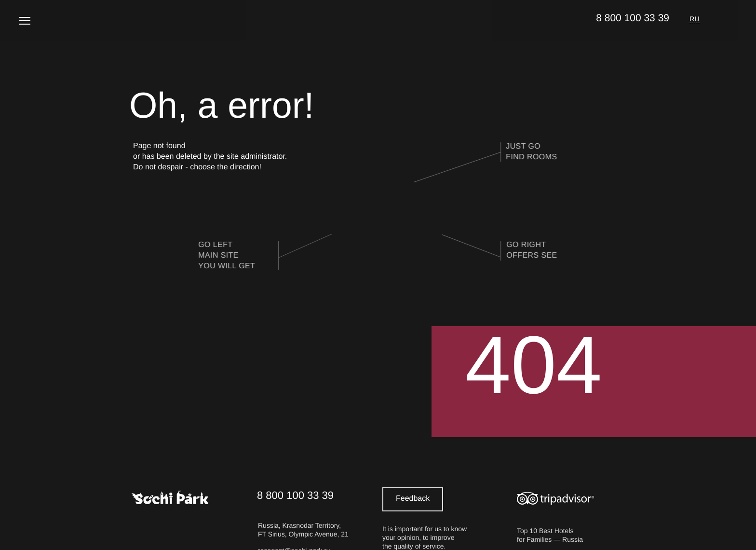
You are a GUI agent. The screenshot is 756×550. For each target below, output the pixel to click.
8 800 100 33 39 (633, 18)
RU (695, 19)
